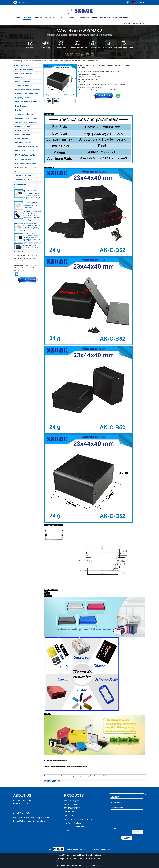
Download (85, 18)
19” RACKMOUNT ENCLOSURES (27, 102)
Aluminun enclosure (54, 776)
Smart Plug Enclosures (24, 179)
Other (27, 61)
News (95, 18)
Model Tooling (94, 776)
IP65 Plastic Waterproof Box (26, 151)
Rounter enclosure (67, 776)
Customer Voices (121, 18)
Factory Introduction (22, 800)
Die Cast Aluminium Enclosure (27, 94)
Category (21, 61)
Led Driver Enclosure (23, 143)
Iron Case (19, 110)
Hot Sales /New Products (24, 69)
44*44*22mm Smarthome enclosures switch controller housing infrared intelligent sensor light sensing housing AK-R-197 (32, 228)
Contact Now (28, 280)
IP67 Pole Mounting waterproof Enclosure (27, 75)
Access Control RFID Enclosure (27, 147)
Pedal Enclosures (22, 106)
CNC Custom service (106, 776)
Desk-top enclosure (23, 135)
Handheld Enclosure (23, 126)
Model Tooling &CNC (23, 81)
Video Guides (51, 18)
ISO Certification (20, 804)
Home (17, 18)
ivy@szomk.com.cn (25, 2)
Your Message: (117, 808)
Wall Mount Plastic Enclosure (26, 122)
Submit (127, 838)
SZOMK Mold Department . (77, 849)
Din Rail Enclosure (22, 130)
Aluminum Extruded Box (24, 86)
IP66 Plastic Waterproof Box (26, 155)
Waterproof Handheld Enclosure (27, 90)
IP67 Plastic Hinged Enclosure (26, 163)
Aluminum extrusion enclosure (39, 61)
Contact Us (72, 18)
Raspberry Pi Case (22, 98)
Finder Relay (106, 849)
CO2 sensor (94, 849)
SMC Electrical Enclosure (25, 175)
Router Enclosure (22, 139)
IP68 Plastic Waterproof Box (26, 167)
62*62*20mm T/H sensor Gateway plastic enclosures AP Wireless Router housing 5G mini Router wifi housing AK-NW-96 (32, 239)
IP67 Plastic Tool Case (24, 159)
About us (38, 18)
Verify (113, 829)
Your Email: (116, 802)
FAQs (62, 18)
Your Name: (116, 797)
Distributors (105, 18)
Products (27, 18)
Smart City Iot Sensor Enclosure (27, 118)
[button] (76, 57)
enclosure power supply (81, 776)
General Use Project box (24, 114)
